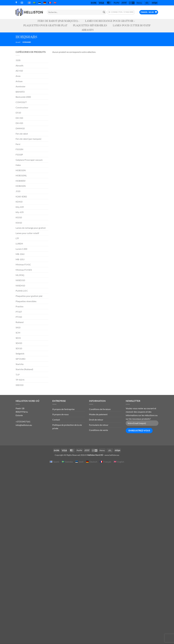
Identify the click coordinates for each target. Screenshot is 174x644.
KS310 (19, 217)
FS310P (19, 155)
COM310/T (21, 102)
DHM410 (20, 128)
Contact (56, 420)
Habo (18, 165)
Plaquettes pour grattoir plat (45, 26)
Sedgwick (20, 353)
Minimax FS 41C (23, 264)
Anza (18, 76)
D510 (18, 113)
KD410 (19, 202)
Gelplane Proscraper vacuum (29, 160)
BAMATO (20, 92)
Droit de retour (96, 420)
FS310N (19, 149)
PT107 (19, 312)
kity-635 (20, 212)
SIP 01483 (20, 359)
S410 (18, 327)
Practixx (20, 306)
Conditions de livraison (100, 409)
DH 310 (19, 118)
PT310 (19, 317)
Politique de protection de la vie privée (67, 427)
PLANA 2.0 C (22, 291)
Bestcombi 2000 (23, 97)
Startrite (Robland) (24, 369)
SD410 (19, 343)
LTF (17, 238)
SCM (18, 333)
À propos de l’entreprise (63, 409)
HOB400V (21, 181)
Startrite (20, 364)
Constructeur (22, 107)
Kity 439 (20, 207)
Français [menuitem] (107, 462)
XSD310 (20, 385)
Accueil (18, 42)
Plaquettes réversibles (90, 26)
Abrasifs (88, 30)
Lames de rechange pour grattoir (110, 21)
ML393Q (20, 275)
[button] (121, 12)
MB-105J (20, 259)
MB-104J (20, 254)
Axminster (21, 86)
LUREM (19, 244)
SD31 (18, 338)
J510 (18, 191)
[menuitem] (29, 3)
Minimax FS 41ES (24, 270)
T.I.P (18, 375)
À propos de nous (60, 414)
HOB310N (21, 170)
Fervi (18, 144)
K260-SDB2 (21, 196)
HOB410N (21, 186)
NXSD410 (20, 285)
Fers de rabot (22, 134)
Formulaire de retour (99, 425)
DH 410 (19, 123)
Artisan (19, 81)
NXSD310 (20, 280)
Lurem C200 (21, 249)
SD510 (19, 348)
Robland (20, 322)
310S (18, 60)
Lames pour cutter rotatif (132, 26)
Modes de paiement (98, 414)
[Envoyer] (104, 12)
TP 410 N (20, 380)
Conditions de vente (98, 430)
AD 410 (19, 71)
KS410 (19, 223)
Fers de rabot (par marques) (59, 21)
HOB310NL (21, 175)
